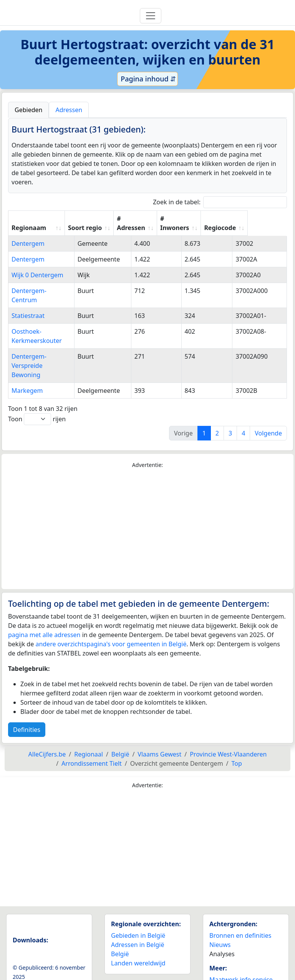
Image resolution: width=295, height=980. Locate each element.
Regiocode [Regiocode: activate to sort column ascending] (259, 228)
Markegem (27, 363)
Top (237, 736)
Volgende (268, 406)
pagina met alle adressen (44, 607)
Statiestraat (28, 306)
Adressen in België (138, 917)
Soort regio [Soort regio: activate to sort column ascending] (115, 228)
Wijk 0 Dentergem (37, 275)
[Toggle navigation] (151, 16)
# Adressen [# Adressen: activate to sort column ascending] (162, 223)
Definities (27, 702)
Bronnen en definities (240, 908)
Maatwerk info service (241, 952)
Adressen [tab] (69, 110)
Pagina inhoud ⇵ (148, 79)
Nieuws (220, 917)
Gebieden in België (138, 908)
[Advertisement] (147, 502)
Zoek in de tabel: (220, 202)
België (120, 926)
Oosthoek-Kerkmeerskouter (52, 322)
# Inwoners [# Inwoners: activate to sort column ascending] (209, 223)
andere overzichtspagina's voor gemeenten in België (111, 616)
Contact (220, 961)
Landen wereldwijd (138, 935)
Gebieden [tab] (28, 110)
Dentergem (28, 243)
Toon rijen (37, 392)
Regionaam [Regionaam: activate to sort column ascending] (29, 228)
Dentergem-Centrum (42, 291)
